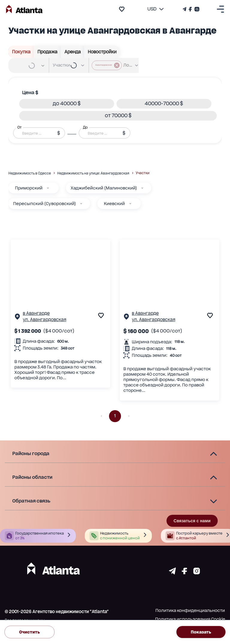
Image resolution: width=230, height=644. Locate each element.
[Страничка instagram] (197, 573)
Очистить (29, 632)
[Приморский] (48, 188)
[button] (67, 104)
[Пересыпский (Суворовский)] (81, 204)
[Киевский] (130, 204)
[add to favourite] (122, 9)
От (19, 127)
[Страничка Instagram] (196, 9)
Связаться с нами (192, 521)
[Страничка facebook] (184, 573)
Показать (201, 632)
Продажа (47, 52)
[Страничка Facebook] (190, 9)
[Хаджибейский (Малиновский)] (142, 188)
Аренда (73, 52)
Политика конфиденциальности (190, 610)
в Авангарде (36, 313)
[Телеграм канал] (185, 9)
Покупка (21, 52)
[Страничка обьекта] (17, 318)
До (85, 127)
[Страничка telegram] (172, 573)
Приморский (29, 188)
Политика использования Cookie (190, 619)
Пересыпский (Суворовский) (44, 204)
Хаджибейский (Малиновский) (104, 188)
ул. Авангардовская (44, 319)
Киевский (114, 204)
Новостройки (102, 52)
